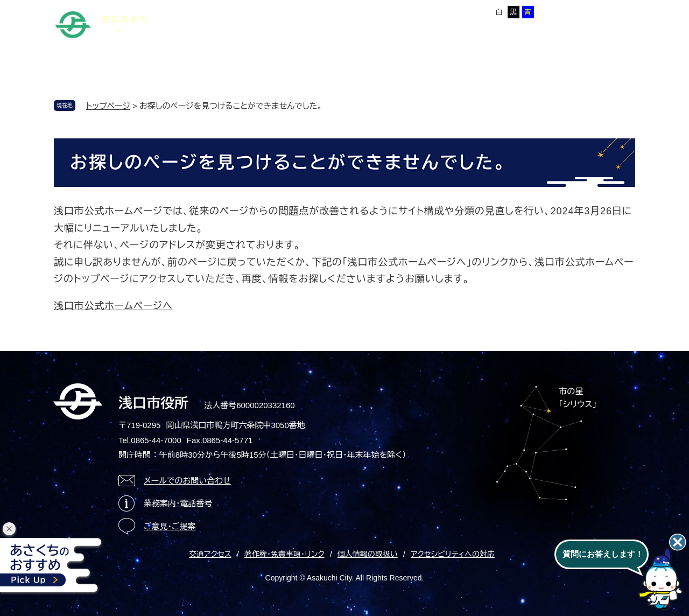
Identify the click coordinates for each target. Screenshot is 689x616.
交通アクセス (210, 554)
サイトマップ (251, 10)
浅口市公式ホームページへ (113, 306)
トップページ (108, 106)
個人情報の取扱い (368, 554)
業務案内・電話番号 (178, 503)
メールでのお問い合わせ (187, 481)
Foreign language (314, 10)
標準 (406, 12)
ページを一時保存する (598, 11)
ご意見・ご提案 (170, 526)
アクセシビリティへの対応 (453, 554)
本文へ (207, 10)
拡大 (427, 12)
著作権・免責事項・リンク (284, 554)
